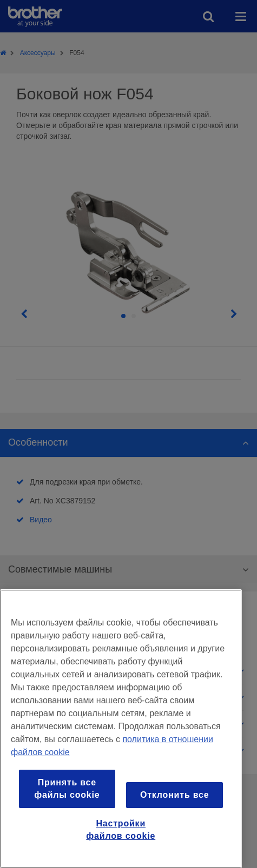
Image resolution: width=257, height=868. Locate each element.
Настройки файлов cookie (121, 829)
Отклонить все (174, 795)
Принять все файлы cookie (67, 788)
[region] (121, 729)
